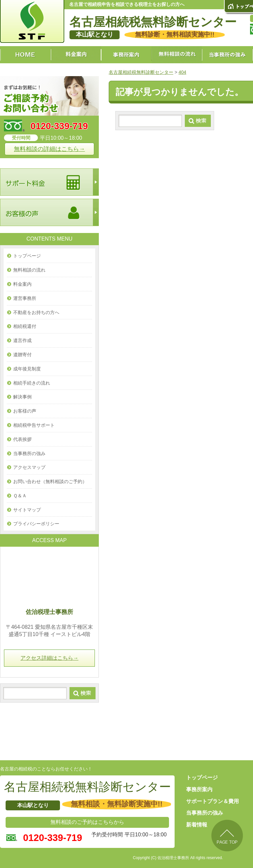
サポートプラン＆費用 (212, 801)
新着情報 (197, 825)
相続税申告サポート (34, 425)
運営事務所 (25, 298)
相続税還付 (25, 326)
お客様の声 (25, 411)
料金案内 (22, 284)
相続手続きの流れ (32, 383)
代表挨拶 (22, 439)
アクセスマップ (29, 467)
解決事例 (22, 397)
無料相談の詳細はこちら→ (49, 149)
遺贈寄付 (22, 355)
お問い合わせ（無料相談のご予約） (50, 481)
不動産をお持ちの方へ (36, 312)
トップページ (27, 256)
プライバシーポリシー (36, 524)
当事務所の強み (29, 453)
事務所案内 (199, 789)
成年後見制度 (27, 369)
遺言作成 (22, 340)
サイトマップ (27, 510)
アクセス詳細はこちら (49, 658)
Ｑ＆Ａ (20, 496)
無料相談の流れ (29, 270)
